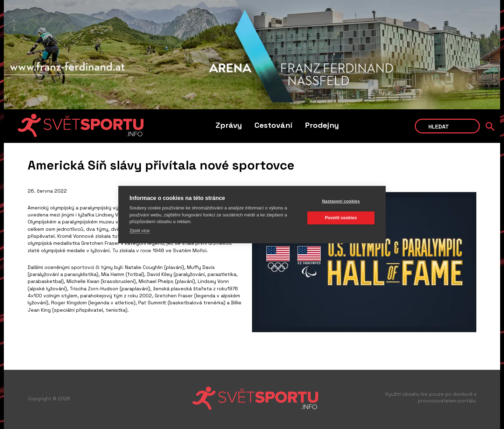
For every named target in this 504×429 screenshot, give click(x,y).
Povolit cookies (341, 218)
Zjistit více (140, 230)
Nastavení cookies (341, 201)
